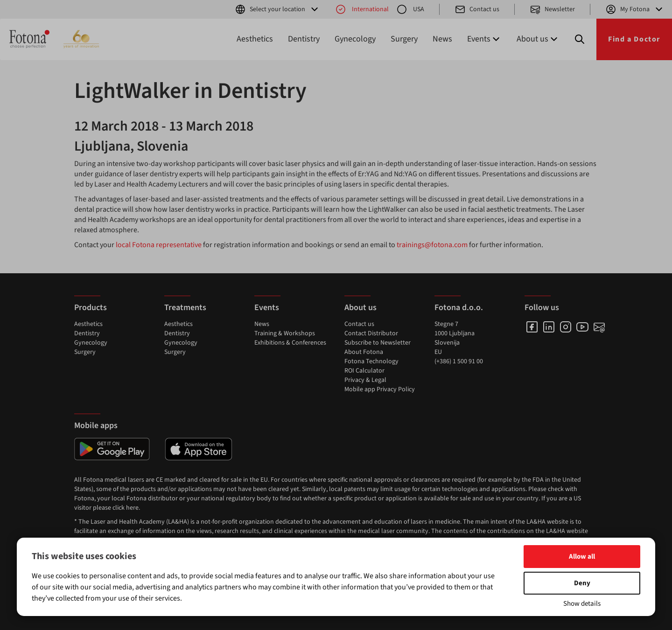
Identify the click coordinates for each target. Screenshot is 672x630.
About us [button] (538, 39)
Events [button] (484, 39)
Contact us (477, 9)
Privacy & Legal (365, 380)
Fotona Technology (371, 361)
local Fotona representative (159, 245)
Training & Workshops (285, 333)
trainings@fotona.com (432, 245)
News (442, 39)
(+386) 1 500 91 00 (459, 361)
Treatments (185, 308)
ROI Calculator (364, 371)
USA (410, 9)
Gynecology (355, 39)
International (362, 9)
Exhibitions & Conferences (290, 343)
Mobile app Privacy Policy (380, 389)
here (132, 508)
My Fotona (635, 9)
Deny (582, 583)
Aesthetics (255, 39)
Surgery (404, 39)
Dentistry (304, 39)
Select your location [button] (277, 9)
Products (91, 308)
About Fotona (364, 352)
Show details (582, 604)
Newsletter (552, 9)
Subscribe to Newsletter (378, 343)
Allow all (582, 557)
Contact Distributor (371, 333)
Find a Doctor (634, 39)
